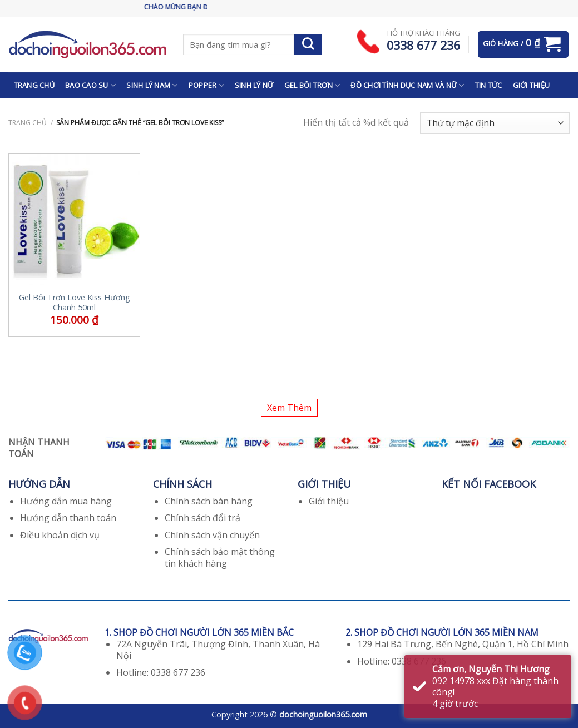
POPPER (206, 85)
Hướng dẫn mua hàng (66, 501)
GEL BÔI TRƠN (312, 85)
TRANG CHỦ (34, 85)
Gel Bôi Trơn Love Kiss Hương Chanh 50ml (75, 303)
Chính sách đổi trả (202, 518)
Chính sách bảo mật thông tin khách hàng (220, 558)
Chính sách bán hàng (209, 501)
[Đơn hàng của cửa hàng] (495, 123)
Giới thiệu (329, 501)
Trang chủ (28, 123)
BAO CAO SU (90, 85)
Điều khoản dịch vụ (60, 535)
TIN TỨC (489, 85)
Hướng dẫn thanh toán (68, 518)
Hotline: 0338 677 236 (161, 672)
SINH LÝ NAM (152, 85)
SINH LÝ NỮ (254, 85)
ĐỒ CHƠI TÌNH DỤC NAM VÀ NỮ (407, 85)
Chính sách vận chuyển (212, 535)
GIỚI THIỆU (532, 85)
